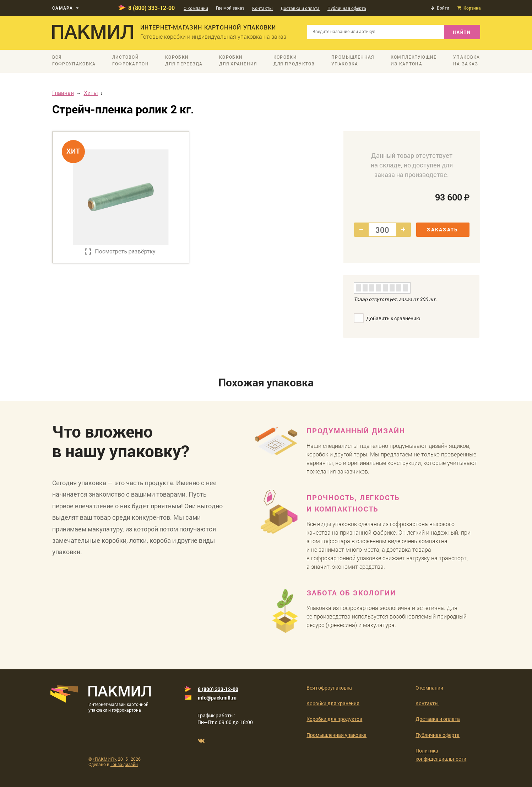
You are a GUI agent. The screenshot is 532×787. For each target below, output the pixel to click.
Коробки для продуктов (334, 719)
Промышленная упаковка (336, 735)
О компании (196, 8)
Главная (63, 93)
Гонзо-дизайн (124, 764)
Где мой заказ (230, 8)
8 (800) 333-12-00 (151, 8)
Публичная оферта (347, 8)
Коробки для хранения (333, 703)
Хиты (91, 93)
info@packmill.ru (217, 698)
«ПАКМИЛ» (104, 759)
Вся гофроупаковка (329, 688)
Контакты (262, 8)
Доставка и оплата (300, 8)
